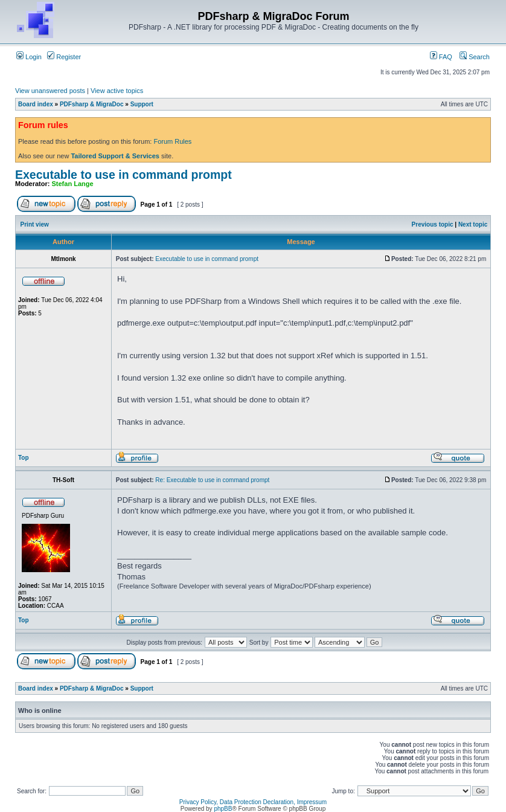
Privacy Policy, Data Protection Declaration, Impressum (253, 802)
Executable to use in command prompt (123, 175)
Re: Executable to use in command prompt (212, 480)
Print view (35, 224)
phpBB (223, 809)
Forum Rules (172, 141)
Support (142, 104)
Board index (36, 104)
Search (475, 57)
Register (64, 57)
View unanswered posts (50, 91)
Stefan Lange (73, 184)
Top (24, 458)
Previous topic (433, 224)
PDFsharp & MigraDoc (92, 104)
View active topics (117, 91)
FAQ (441, 57)
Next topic (473, 224)
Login (29, 57)
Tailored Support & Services (115, 156)
